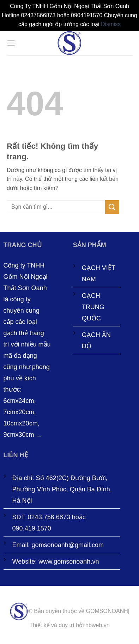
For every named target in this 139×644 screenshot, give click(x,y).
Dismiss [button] (111, 24)
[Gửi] (112, 207)
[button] (11, 43)
